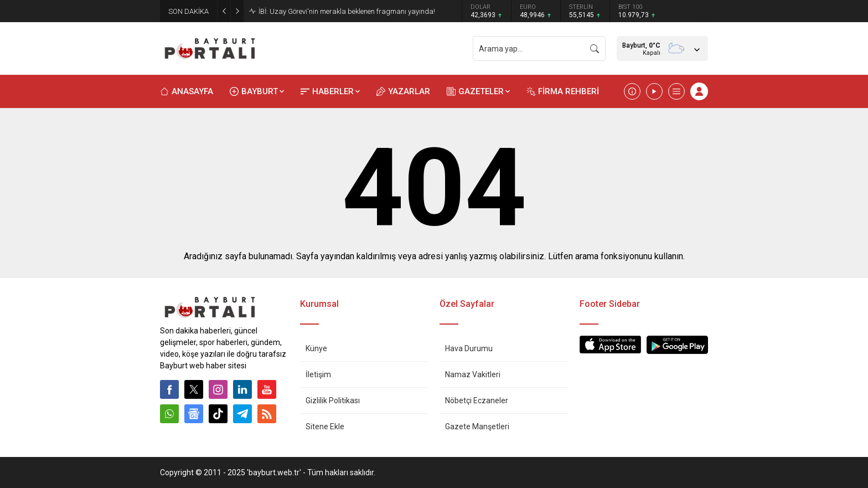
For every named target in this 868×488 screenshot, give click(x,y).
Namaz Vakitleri (473, 374)
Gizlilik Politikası (333, 400)
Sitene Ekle (325, 427)
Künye (316, 348)
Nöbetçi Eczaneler (477, 400)
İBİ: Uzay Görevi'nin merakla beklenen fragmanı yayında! (347, 11)
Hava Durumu (469, 348)
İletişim (318, 374)
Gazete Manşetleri (477, 427)
